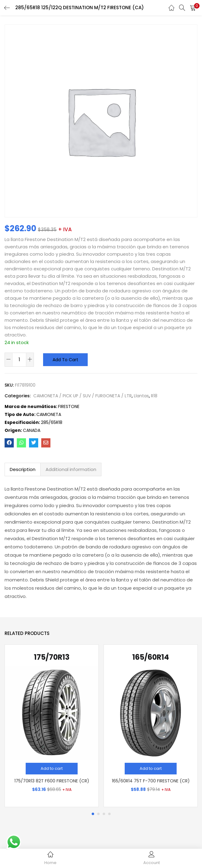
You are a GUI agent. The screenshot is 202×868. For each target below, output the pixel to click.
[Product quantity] (19, 359)
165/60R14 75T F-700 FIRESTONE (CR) (151, 781)
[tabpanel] (52, 726)
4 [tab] (109, 814)
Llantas (141, 396)
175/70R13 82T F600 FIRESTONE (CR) (52, 781)
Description (23, 469)
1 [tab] (93, 814)
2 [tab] (98, 814)
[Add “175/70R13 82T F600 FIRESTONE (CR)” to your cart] (52, 769)
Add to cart (65, 360)
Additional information (71, 469)
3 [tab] (104, 814)
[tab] (23, 469)
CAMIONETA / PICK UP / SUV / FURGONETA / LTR (83, 396)
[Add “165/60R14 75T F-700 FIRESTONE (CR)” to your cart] (151, 769)
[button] (193, 8)
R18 (154, 396)
